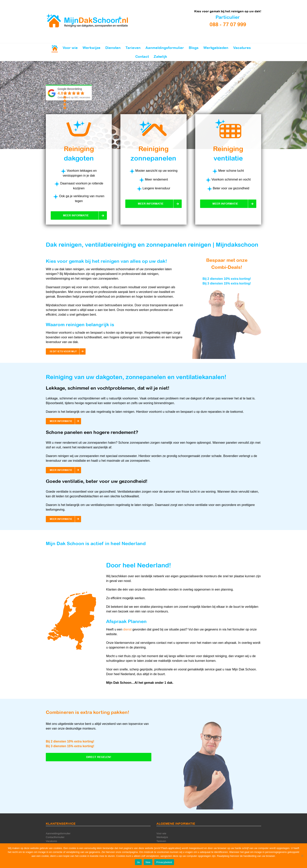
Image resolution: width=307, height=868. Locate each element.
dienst (127, 629)
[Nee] (302, 856)
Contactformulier (55, 837)
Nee (148, 862)
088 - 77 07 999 (228, 24)
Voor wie (161, 833)
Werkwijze (162, 837)
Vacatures (51, 841)
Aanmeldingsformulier (58, 833)
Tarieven (161, 841)
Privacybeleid (164, 862)
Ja (138, 862)
